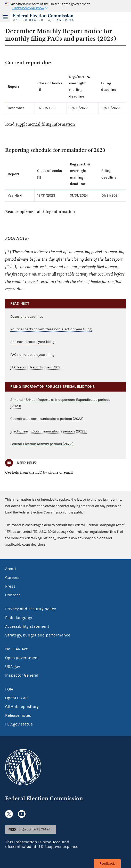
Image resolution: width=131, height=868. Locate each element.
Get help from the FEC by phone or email (39, 472)
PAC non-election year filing (32, 355)
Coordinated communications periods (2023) (47, 419)
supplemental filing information (45, 124)
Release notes (18, 715)
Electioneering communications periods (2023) (48, 431)
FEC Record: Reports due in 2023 (36, 367)
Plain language (19, 618)
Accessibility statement (27, 626)
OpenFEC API (17, 698)
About (11, 569)
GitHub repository (22, 707)
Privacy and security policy (31, 609)
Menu (5, 17)
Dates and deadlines (27, 317)
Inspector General (22, 675)
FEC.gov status (19, 724)
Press (10, 586)
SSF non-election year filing (32, 342)
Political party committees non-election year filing (51, 329)
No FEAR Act (16, 649)
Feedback (107, 864)
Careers (12, 578)
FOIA (9, 689)
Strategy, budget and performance (38, 635)
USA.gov (13, 667)
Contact (13, 595)
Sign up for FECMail (34, 829)
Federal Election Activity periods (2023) (42, 444)
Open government (22, 658)
